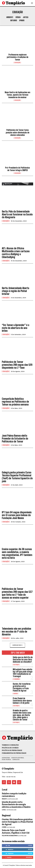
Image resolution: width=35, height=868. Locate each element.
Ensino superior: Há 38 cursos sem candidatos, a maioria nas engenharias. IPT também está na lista (17, 553)
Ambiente (10, 17)
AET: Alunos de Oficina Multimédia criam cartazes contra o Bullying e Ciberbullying (16, 253)
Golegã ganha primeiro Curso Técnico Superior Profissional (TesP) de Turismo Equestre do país (17, 477)
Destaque (16, 665)
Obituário (14, 20)
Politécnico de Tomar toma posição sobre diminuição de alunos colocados (18, 132)
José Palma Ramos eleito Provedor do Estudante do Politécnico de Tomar (15, 438)
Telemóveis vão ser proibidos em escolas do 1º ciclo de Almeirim (17, 631)
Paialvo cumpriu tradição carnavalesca (14, 795)
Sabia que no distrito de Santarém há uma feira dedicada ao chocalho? (23, 660)
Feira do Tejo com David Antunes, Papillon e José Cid (16, 831)
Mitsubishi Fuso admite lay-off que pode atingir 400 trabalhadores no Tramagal (23, 673)
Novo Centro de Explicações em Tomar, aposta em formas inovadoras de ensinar (17, 95)
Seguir (30, 849)
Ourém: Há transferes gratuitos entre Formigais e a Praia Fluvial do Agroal (22, 687)
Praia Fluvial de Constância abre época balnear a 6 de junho (22, 701)
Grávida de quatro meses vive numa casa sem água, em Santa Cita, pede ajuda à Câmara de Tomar (22, 715)
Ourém (15, 694)
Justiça (26, 17)
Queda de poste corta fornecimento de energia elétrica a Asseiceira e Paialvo (16, 804)
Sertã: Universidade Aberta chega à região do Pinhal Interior (15, 291)
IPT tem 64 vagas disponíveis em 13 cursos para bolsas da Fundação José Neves (17, 515)
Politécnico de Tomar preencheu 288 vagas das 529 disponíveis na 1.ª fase (17, 365)
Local (4, 810)
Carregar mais (17, 645)
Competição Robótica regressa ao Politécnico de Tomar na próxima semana (15, 402)
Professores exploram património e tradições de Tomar (18, 57)
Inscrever (29, 857)
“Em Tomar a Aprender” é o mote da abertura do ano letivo (16, 328)
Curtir (30, 845)
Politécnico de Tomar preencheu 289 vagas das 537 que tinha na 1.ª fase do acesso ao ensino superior (17, 593)
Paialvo (4, 799)
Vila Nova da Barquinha (10, 836)
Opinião (22, 20)
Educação (17, 63)
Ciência (18, 17)
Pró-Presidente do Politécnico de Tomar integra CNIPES (17, 169)
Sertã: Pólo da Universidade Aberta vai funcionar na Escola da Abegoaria (17, 214)
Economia (16, 679)
